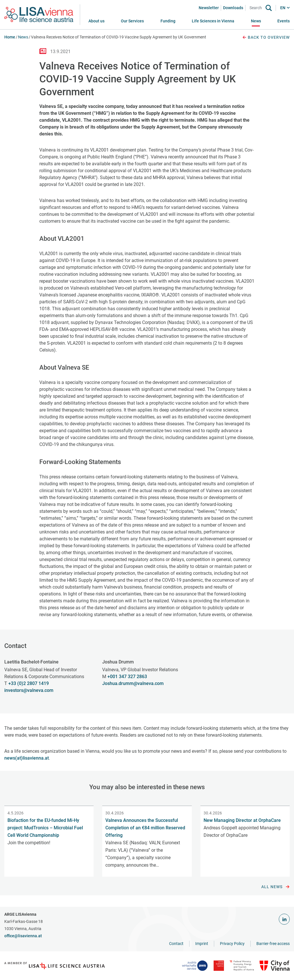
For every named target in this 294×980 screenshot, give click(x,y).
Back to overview (266, 38)
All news (275, 887)
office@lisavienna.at (23, 936)
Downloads (233, 8)
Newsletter (209, 8)
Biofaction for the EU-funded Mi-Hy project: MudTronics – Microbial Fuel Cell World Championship (45, 828)
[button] (132, 21)
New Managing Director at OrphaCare (242, 820)
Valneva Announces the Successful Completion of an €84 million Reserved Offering (145, 828)
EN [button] (283, 8)
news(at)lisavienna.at (27, 758)
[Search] (257, 8)
